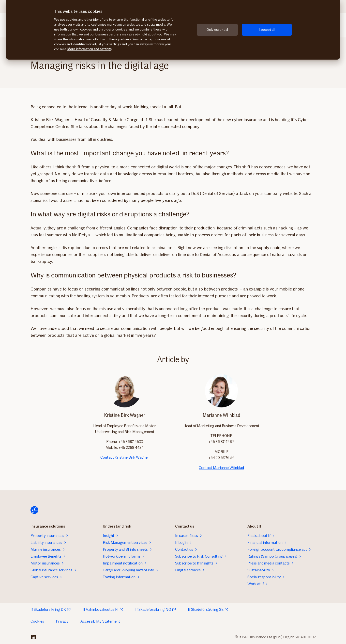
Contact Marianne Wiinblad (221, 468)
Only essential (217, 30)
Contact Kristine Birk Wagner (125, 457)
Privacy (62, 621)
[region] (173, 30)
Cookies (37, 621)
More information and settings (89, 49)
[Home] (34, 510)
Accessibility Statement (100, 621)
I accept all (267, 30)
